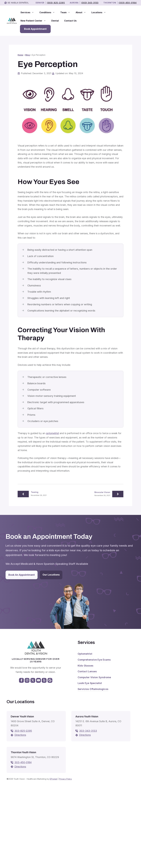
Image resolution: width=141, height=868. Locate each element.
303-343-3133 (88, 731)
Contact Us (70, 21)
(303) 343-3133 (90, 3)
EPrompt (53, 779)
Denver (40, 3)
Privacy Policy (65, 779)
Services (29, 12)
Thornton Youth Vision (23, 752)
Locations (100, 12)
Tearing (35, 492)
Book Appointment (35, 29)
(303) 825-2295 (56, 3)
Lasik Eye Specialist (90, 683)
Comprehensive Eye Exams (94, 660)
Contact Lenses (87, 671)
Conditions (48, 12)
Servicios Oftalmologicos (93, 689)
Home (20, 55)
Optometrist (85, 654)
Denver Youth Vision (22, 717)
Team (67, 12)
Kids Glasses (86, 666)
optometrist (52, 433)
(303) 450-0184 (128, 3)
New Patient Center (35, 21)
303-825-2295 (23, 731)
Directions (20, 735)
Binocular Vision (102, 492)
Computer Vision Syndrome (94, 677)
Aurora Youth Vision (87, 717)
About (82, 12)
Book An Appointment (22, 575)
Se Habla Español (18, 3)
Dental (55, 21)
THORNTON (110, 3)
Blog (28, 55)
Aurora (74, 3)
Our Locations (51, 575)
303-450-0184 (23, 762)
